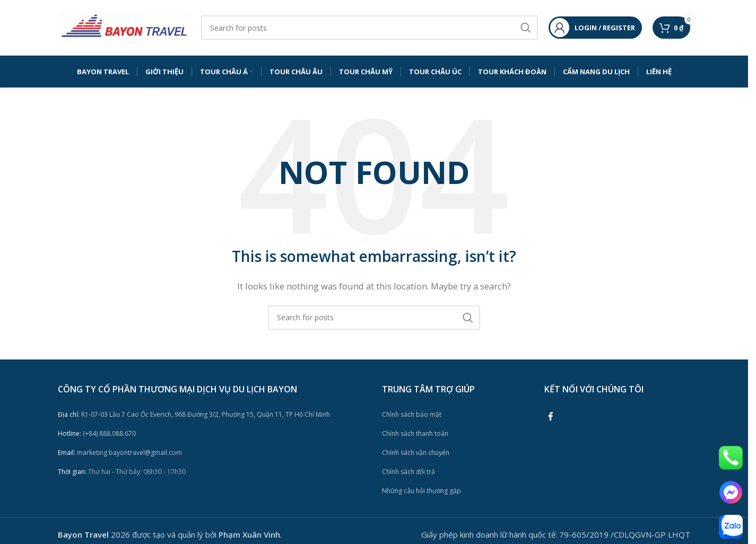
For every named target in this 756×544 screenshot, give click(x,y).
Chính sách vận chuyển (416, 453)
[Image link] (731, 457)
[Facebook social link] (551, 416)
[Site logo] (124, 27)
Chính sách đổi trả (409, 472)
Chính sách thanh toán (415, 433)
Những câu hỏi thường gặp (422, 491)
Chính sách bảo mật (412, 414)
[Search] (370, 28)
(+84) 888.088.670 (97, 433)
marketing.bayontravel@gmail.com (120, 453)
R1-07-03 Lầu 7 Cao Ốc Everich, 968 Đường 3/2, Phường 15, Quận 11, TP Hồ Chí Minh (194, 414)
